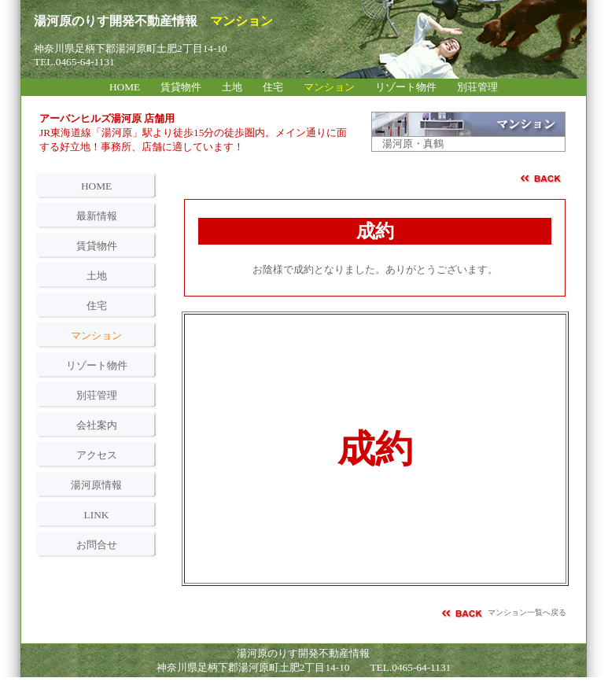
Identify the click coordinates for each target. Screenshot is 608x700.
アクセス (97, 455)
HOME (96, 186)
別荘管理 (97, 395)
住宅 (97, 306)
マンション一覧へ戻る (527, 612)
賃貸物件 (97, 246)
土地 (97, 276)
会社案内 (97, 425)
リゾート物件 (97, 365)
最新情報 (97, 216)
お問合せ (97, 545)
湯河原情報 (96, 485)
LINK (97, 515)
